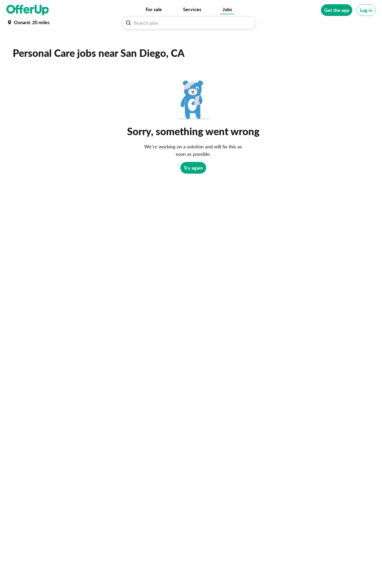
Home (12, 42)
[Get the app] (337, 10)
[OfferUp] (28, 10)
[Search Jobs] (191, 23)
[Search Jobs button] (128, 23)
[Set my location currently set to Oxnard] (28, 22)
